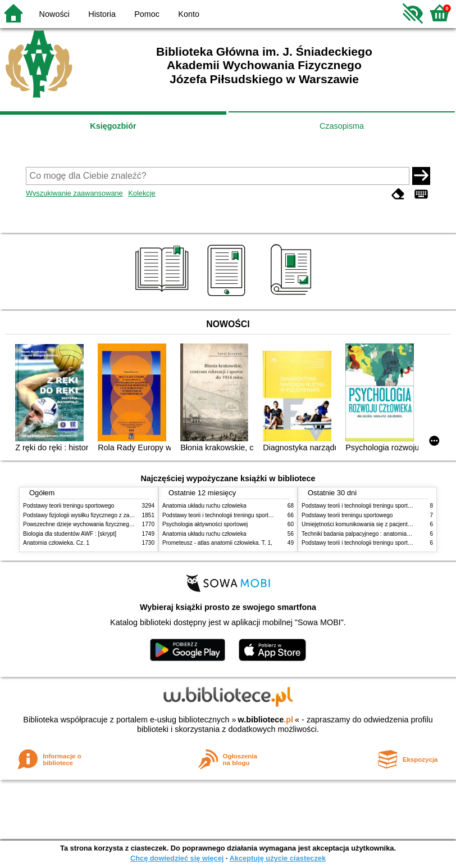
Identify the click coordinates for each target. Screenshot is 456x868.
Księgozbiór (113, 126)
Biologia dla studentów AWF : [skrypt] (70, 534)
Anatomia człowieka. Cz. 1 (56, 543)
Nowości (54, 14)
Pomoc (147, 14)
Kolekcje (142, 193)
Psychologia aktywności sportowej (205, 524)
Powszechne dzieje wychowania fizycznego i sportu (88, 524)
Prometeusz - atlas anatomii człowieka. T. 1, (217, 543)
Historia (102, 14)
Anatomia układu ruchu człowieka (204, 506)
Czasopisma (342, 126)
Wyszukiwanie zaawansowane (74, 193)
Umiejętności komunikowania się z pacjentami (359, 524)
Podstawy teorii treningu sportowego (69, 506)
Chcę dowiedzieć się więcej (177, 858)
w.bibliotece (265, 720)
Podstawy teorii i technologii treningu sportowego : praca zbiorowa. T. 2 (251, 515)
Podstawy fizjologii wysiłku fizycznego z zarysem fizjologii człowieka (108, 515)
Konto (189, 14)
